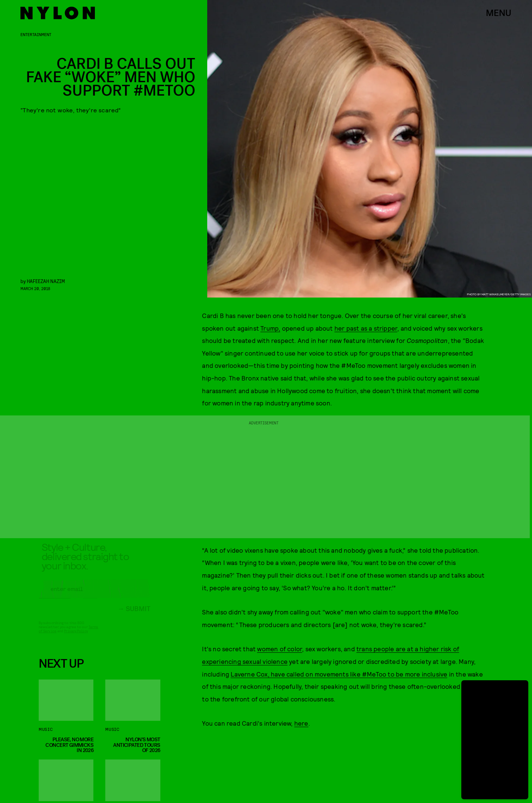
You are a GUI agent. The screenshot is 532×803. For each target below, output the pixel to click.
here (301, 723)
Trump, (270, 328)
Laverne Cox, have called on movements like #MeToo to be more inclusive (339, 674)
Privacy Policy (76, 637)
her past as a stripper (366, 328)
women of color (280, 649)
